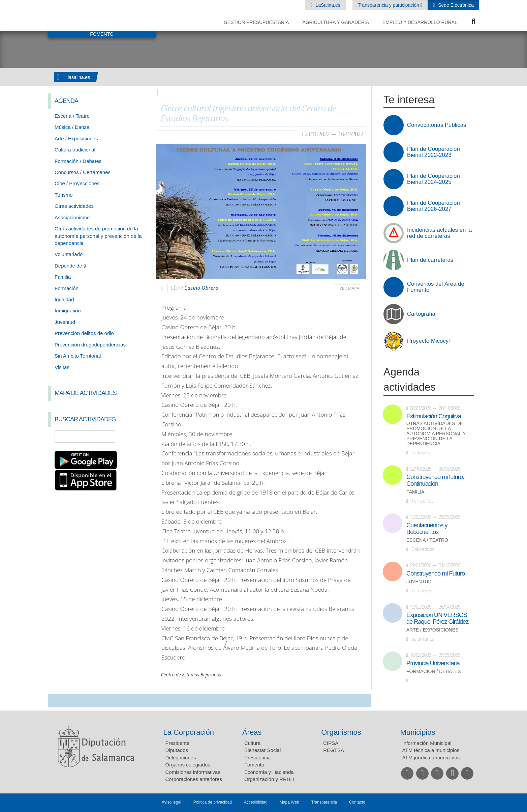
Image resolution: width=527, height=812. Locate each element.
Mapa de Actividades (86, 393)
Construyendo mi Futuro (436, 573)
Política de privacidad (213, 802)
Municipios (418, 732)
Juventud (65, 322)
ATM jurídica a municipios (431, 758)
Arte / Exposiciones (76, 138)
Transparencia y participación (389, 5)
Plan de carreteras (430, 260)
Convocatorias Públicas (437, 125)
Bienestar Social (262, 750)
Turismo (64, 195)
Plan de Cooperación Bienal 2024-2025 (433, 179)
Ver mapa (350, 288)
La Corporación (189, 732)
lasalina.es (79, 77)
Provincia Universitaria (433, 663)
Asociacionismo (72, 217)
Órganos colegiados (188, 765)
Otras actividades (74, 206)
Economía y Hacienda (269, 772)
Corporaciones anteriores (194, 779)
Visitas (62, 367)
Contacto (357, 802)
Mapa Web (289, 802)
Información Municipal (427, 743)
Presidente (178, 743)
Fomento (254, 765)
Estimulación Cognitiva (434, 416)
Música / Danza (72, 127)
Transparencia (324, 802)
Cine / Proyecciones (77, 183)
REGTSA (334, 750)
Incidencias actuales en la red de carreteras (439, 233)
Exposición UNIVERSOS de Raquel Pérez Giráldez (437, 618)
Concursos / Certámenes (83, 172)
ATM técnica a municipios (431, 750)
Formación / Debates (78, 161)
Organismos (341, 732)
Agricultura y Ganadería (336, 22)
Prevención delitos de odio (84, 333)
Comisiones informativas (193, 772)
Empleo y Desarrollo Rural (420, 22)
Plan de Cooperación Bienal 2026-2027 (433, 206)
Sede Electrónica (455, 5)
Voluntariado (69, 254)
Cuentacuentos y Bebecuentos (427, 529)
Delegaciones (181, 758)
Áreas (252, 732)
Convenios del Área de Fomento (436, 287)
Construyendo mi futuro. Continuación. (435, 480)
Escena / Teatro (72, 116)
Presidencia (257, 758)
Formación (67, 288)
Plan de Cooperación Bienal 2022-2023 (433, 152)
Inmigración (68, 311)
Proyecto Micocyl (428, 341)
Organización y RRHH (269, 779)
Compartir (56, 701)
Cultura (252, 743)
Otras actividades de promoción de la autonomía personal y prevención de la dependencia (98, 236)
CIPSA (331, 743)
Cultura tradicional (75, 150)
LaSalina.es (327, 5)
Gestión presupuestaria (256, 22)
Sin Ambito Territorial (78, 356)
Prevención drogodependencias (90, 345)
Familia (63, 277)
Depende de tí (70, 266)
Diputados (177, 750)
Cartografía (421, 314)
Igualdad (64, 299)
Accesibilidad (256, 802)
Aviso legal (172, 802)
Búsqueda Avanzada (141, 437)
